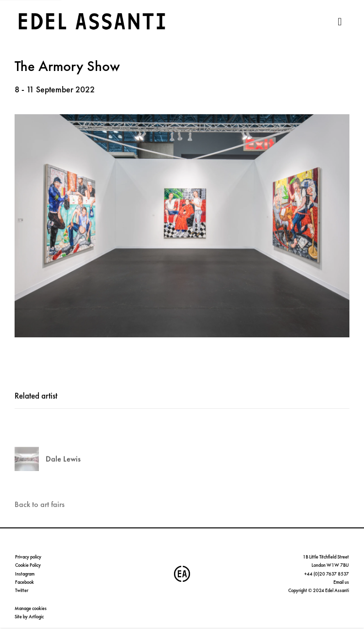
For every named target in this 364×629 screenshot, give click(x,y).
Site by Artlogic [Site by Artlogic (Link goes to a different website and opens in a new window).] (29, 617)
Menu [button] (342, 22)
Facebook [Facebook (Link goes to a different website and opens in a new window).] (25, 582)
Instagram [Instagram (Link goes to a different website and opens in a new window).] (25, 574)
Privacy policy (28, 557)
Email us (341, 582)
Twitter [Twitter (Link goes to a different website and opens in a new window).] (22, 590)
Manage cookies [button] (31, 608)
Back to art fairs (40, 504)
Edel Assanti (92, 22)
